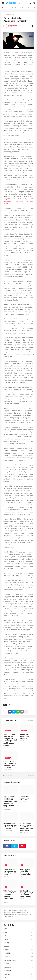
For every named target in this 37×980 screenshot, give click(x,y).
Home (6, 15)
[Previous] (32, 8)
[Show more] (26, 712)
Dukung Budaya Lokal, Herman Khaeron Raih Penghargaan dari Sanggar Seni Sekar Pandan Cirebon (10, 740)
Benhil (16, 53)
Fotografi (18, 946)
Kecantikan (18, 967)
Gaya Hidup (18, 953)
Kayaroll (18, 964)
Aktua (18, 929)
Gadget (18, 950)
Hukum (18, 957)
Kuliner (18, 978)
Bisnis (18, 939)
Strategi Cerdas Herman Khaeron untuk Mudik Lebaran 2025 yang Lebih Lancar (26, 827)
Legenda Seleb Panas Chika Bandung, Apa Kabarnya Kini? (25, 872)
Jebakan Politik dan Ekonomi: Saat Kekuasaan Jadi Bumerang (10, 765)
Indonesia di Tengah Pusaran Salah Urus (26, 736)
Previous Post (7, 776)
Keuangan (18, 974)
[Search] (34, 3)
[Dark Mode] (30, 3)
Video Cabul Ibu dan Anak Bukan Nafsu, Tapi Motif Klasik (17, 8)
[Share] (32, 26)
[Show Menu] (3, 3)
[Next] (35, 8)
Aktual (11, 15)
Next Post (31, 776)
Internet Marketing (18, 960)
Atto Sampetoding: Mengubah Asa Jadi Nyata (18, 201)
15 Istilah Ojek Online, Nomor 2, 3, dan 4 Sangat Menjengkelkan (26, 894)
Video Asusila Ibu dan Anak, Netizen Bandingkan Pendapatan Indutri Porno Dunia (10, 895)
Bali (18, 936)
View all (31, 721)
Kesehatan (18, 971)
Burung (18, 943)
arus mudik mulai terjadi (19, 67)
